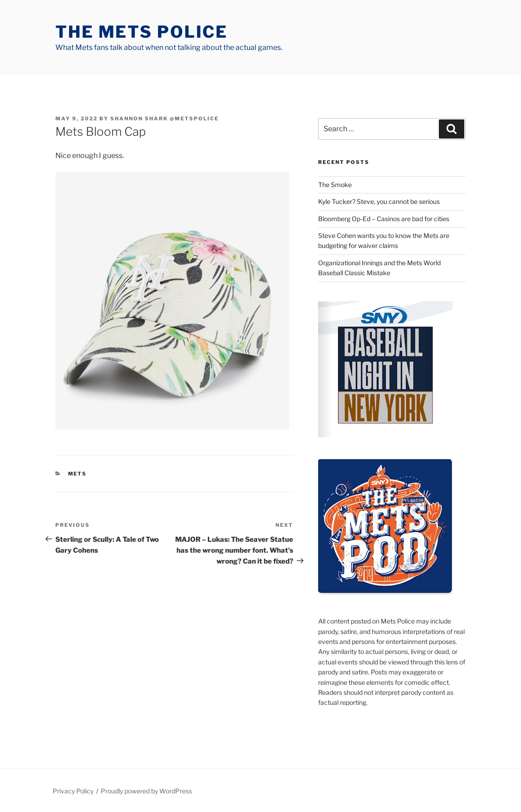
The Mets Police (142, 32)
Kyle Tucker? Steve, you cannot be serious (379, 201)
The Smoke (335, 185)
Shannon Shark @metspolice (165, 119)
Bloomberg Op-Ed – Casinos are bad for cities (384, 219)
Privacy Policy (73, 791)
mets (78, 474)
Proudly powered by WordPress (146, 791)
